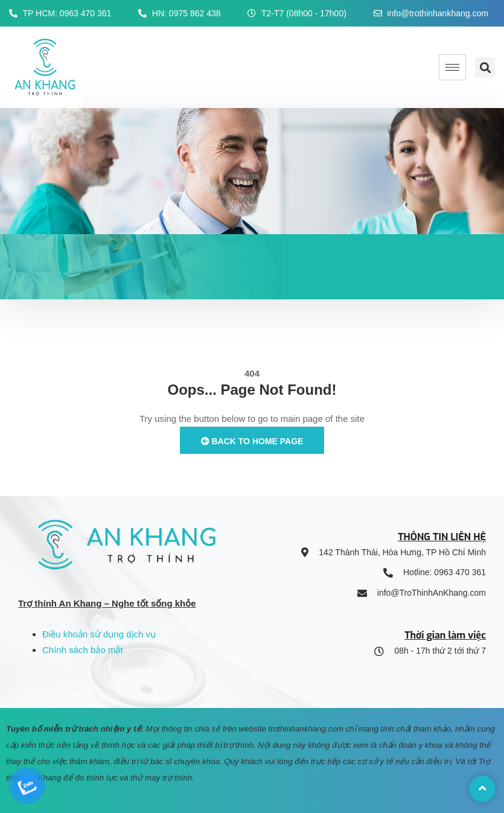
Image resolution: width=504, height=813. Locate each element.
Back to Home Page (252, 441)
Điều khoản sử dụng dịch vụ (99, 634)
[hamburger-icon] (452, 67)
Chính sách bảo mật (83, 650)
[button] (485, 67)
